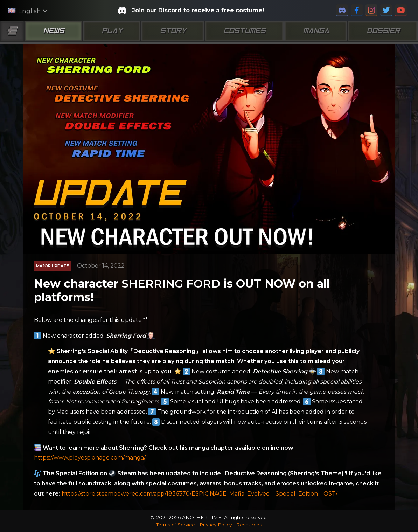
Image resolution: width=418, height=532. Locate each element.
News (53, 31)
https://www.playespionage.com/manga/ (90, 458)
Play (112, 31)
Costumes (244, 31)
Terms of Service (176, 525)
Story (173, 31)
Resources (249, 525)
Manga (316, 31)
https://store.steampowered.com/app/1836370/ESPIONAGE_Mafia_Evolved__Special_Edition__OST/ (200, 494)
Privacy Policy (216, 525)
